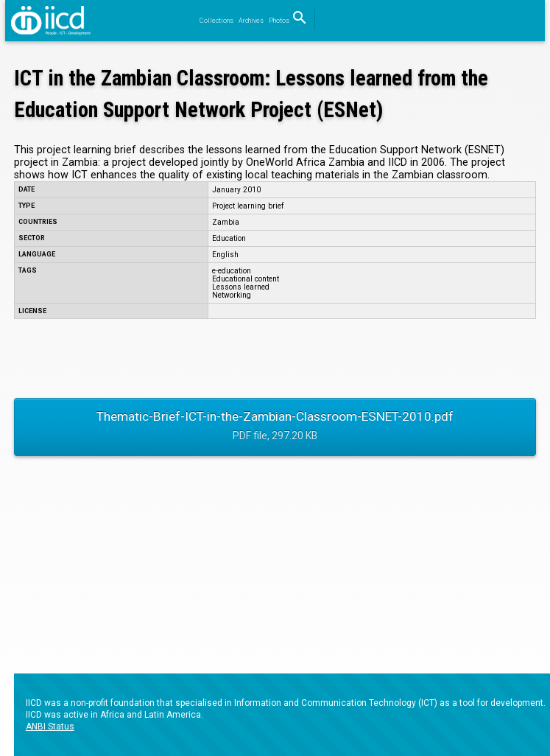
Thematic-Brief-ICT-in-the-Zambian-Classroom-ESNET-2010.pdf (275, 427)
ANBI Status (50, 727)
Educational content (246, 279)
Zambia (226, 222)
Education (229, 238)
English (225, 255)
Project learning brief (248, 206)
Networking (232, 295)
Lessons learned (241, 287)
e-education (232, 271)
